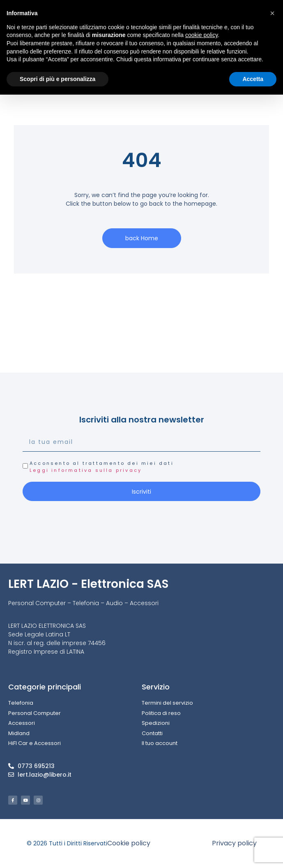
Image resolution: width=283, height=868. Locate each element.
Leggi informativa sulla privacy (86, 470)
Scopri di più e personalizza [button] (58, 79)
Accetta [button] (253, 79)
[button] (272, 13)
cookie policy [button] (201, 35)
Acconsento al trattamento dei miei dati (102, 467)
